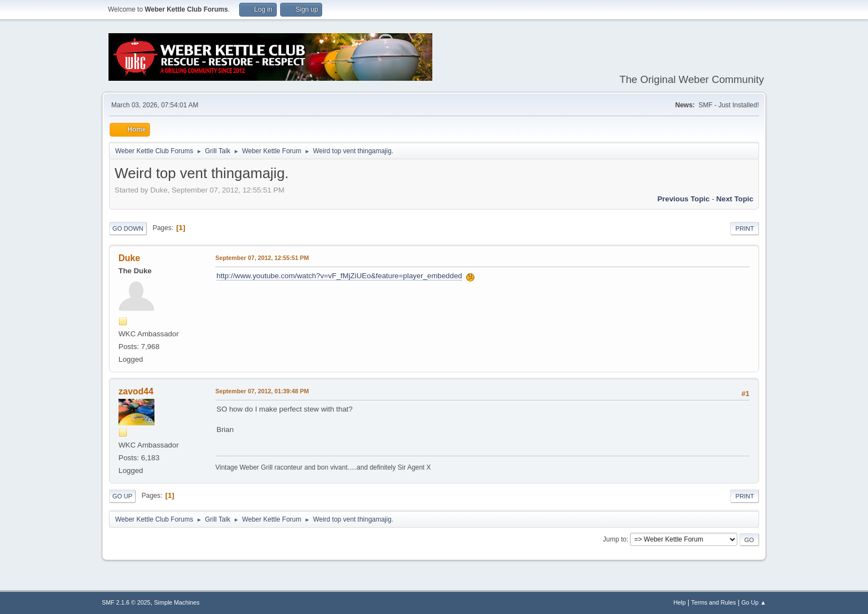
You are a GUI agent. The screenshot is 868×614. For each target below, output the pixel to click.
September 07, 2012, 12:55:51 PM (262, 258)
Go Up (122, 496)
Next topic (735, 199)
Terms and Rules (714, 602)
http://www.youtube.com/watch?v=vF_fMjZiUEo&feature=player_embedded (339, 276)
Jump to (615, 539)
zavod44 (136, 391)
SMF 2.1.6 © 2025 (126, 602)
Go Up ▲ (754, 602)
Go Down (128, 228)
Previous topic (683, 199)
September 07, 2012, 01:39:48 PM (262, 391)
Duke (129, 258)
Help (680, 602)
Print (745, 228)
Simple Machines (177, 602)
